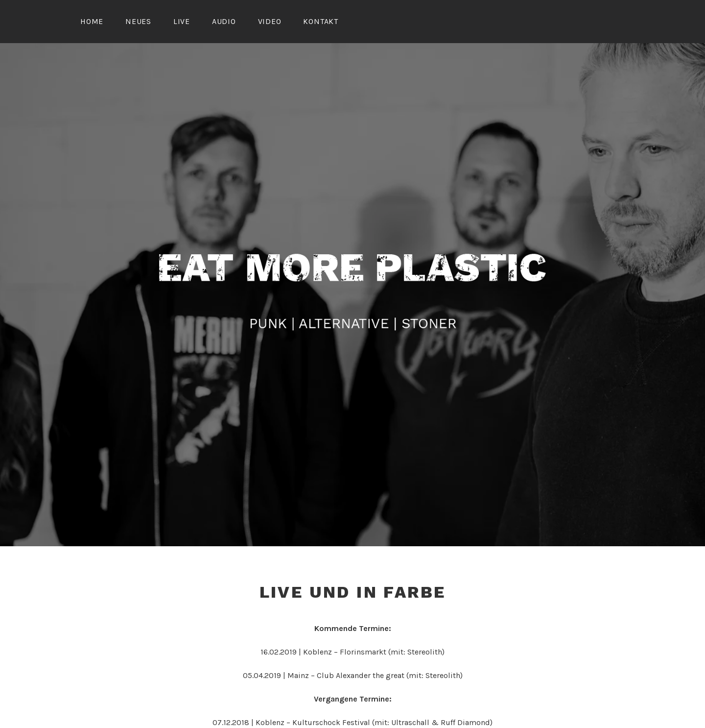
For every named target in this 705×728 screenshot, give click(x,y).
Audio (224, 21)
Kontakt (321, 21)
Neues (138, 21)
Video (270, 21)
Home (92, 21)
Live (182, 21)
